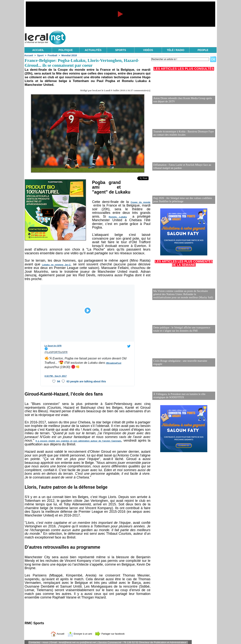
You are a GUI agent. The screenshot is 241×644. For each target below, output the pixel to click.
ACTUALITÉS (93, 50)
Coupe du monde (141, 202)
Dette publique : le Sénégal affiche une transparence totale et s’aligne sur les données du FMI (181, 329)
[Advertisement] (148, 37)
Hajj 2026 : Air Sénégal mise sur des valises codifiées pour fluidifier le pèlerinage (182, 200)
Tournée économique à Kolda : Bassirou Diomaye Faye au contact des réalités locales (182, 133)
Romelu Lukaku (118, 217)
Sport (40, 55)
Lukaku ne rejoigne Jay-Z (53, 265)
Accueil (29, 55)
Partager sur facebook (113, 630)
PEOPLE (203, 50)
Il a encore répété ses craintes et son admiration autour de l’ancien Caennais (78, 437)
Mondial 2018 (69, 55)
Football (52, 55)
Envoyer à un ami (78, 630)
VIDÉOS (148, 50)
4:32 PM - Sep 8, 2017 (55, 372)
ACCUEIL (38, 50)
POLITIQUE (66, 50)
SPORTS (121, 50)
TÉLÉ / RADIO (176, 50)
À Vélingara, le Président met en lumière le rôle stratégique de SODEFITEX (178, 396)
